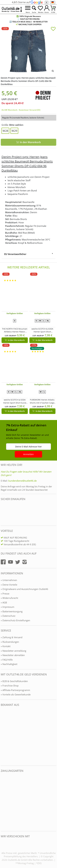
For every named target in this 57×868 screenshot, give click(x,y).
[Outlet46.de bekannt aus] (3, 736)
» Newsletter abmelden (13, 655)
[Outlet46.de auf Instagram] (25, 562)
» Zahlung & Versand (12, 637)
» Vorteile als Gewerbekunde (16, 694)
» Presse (5, 594)
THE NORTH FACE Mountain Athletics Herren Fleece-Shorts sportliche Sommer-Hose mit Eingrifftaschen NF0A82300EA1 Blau (15, 330)
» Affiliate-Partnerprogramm (15, 690)
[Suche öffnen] (34, 9)
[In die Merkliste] (53, 29)
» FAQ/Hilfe (7, 660)
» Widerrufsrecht (9, 598)
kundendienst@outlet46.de (22, 481)
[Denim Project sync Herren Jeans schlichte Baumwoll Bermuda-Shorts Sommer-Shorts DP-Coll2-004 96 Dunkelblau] (28, 51)
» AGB (4, 602)
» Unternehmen (9, 580)
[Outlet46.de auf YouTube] (10, 562)
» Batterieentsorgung (12, 611)
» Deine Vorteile (9, 585)
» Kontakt (6, 646)
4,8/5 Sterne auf (27, 2)
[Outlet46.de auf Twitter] (18, 562)
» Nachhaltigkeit (9, 664)
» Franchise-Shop (10, 686)
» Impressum (8, 607)
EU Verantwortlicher (15, 254)
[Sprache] (53, 2)
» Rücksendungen (10, 642)
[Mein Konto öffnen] (47, 9)
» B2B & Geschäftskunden (14, 681)
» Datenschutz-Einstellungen (15, 620)
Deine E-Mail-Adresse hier (28, 447)
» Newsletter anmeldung (13, 651)
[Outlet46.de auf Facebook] (3, 562)
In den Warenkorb (29, 142)
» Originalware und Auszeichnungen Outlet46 (24, 589)
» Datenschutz (8, 616)
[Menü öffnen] (28, 9)
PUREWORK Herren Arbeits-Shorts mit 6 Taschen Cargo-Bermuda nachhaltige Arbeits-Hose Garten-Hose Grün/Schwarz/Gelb (42, 401)
